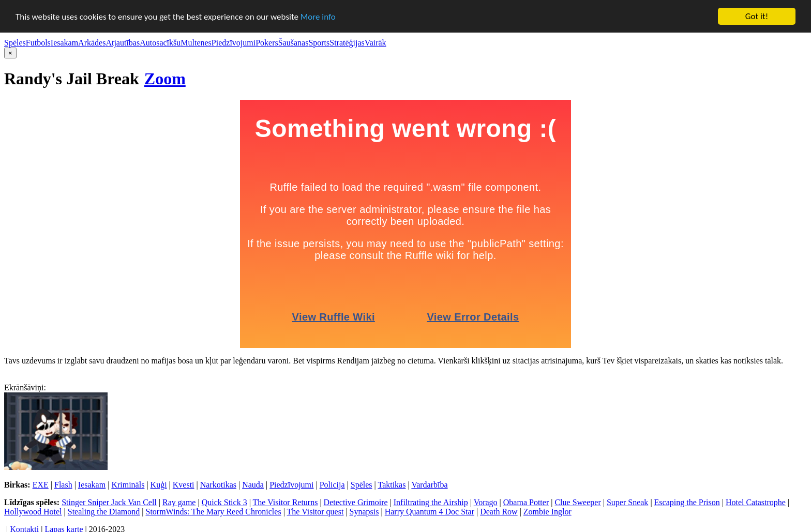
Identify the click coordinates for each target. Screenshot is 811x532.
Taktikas (392, 485)
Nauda (253, 485)
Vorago (486, 502)
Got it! (757, 16)
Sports (319, 43)
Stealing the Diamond (104, 512)
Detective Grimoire (356, 502)
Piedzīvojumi (234, 43)
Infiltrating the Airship (431, 502)
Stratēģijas (347, 43)
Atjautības (123, 43)
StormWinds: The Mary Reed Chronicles (213, 512)
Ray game (179, 502)
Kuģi (159, 485)
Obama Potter (526, 502)
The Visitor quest (316, 512)
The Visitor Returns (286, 502)
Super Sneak (627, 502)
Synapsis (364, 512)
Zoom (165, 79)
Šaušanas (294, 43)
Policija (332, 485)
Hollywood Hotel (33, 512)
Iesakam (64, 43)
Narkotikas (218, 485)
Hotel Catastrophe (756, 502)
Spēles (15, 43)
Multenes (196, 43)
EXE (41, 485)
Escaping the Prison (687, 502)
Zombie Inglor (547, 512)
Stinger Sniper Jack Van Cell (109, 502)
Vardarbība (429, 485)
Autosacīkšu (160, 43)
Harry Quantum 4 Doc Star (430, 512)
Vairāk (376, 43)
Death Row (499, 512)
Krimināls (128, 485)
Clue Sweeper (577, 502)
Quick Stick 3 (224, 502)
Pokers (267, 43)
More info (318, 16)
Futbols (38, 43)
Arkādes (92, 43)
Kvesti (184, 485)
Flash (63, 485)
